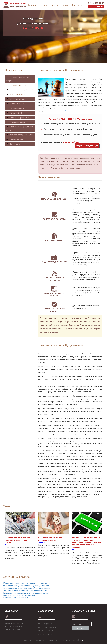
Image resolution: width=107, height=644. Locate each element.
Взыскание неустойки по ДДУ (16, 598)
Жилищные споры (15, 99)
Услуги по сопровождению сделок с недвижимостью (26, 590)
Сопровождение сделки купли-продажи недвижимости (27, 586)
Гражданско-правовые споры (18, 79)
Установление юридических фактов (20, 128)
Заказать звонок (96, 7)
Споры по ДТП (14, 113)
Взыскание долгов (16, 95)
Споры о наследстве (16, 139)
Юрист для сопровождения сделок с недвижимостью (26, 593)
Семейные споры (15, 104)
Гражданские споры (16, 85)
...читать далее (63, 111)
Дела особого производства (20, 135)
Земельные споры (15, 122)
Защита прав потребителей (20, 90)
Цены (65, 5)
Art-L (84, 640)
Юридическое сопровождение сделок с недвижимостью (27, 583)
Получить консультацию (87, 146)
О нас (44, 5)
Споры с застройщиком (18, 118)
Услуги (54, 5)
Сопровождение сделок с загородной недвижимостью (26, 588)
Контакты (77, 5)
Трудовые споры (15, 108)
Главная (33, 5)
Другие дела (13, 144)
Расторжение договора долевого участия (21, 595)
